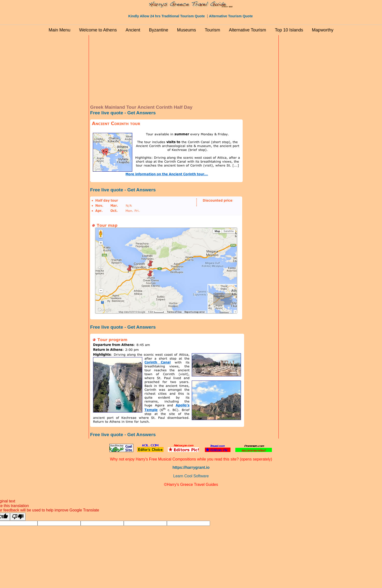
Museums (187, 30)
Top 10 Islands (289, 30)
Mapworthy (323, 30)
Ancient (133, 30)
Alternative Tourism (248, 30)
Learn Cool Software (191, 476)
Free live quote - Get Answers (123, 113)
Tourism (213, 30)
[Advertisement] (67, 109)
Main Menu (60, 30)
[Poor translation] (18, 517)
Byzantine (158, 30)
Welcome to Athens (98, 30)
